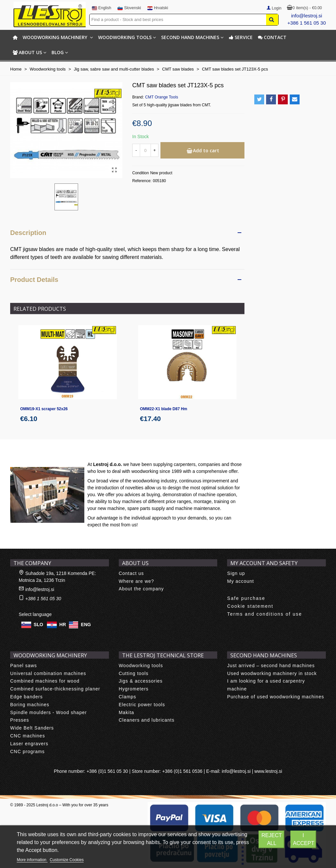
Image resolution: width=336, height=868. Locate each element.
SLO (39, 625)
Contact (272, 37)
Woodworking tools (125, 37)
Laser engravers (29, 744)
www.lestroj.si (268, 771)
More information (32, 860)
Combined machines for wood (45, 681)
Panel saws (24, 666)
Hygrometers (134, 689)
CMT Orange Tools (161, 97)
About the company (141, 589)
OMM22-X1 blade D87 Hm (164, 409)
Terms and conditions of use (264, 614)
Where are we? (136, 581)
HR (63, 625)
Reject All (272, 839)
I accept (304, 839)
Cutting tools (134, 673)
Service (241, 37)
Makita (126, 712)
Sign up (236, 573)
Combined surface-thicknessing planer (55, 689)
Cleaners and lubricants (147, 720)
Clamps (127, 697)
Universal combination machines (48, 673)
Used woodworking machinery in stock (272, 673)
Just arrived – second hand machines (271, 666)
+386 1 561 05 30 (307, 23)
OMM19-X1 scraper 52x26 (44, 409)
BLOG (58, 52)
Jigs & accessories (141, 681)
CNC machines (28, 736)
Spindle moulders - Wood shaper (49, 712)
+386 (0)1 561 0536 (182, 771)
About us (27, 52)
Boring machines (30, 705)
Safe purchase (246, 598)
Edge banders (26, 697)
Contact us (131, 573)
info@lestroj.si (306, 16)
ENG (86, 625)
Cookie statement (250, 606)
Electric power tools (142, 705)
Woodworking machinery (56, 37)
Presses (20, 720)
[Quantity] (145, 150)
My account (241, 581)
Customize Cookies (67, 860)
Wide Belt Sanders (32, 728)
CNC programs (27, 752)
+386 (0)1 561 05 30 (107, 771)
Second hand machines (190, 37)
